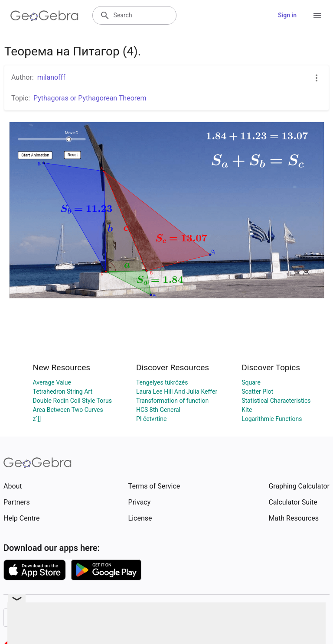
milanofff (51, 77)
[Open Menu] (317, 16)
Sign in (287, 15)
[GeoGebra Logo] (44, 16)
